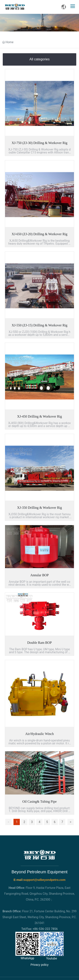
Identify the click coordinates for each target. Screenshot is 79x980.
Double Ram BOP (39, 643)
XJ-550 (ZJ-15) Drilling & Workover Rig (39, 325)
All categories (39, 59)
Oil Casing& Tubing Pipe (39, 802)
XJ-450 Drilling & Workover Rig (39, 416)
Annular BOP (40, 575)
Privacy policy (40, 965)
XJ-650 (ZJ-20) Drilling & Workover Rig (39, 234)
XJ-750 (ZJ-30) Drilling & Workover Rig (39, 143)
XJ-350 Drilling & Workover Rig (39, 508)
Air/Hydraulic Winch (39, 734)
